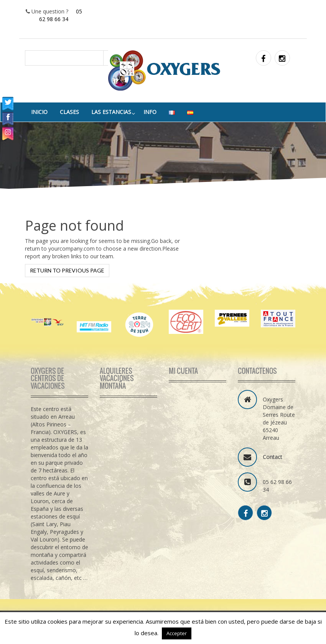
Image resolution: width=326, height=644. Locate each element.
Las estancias (111, 112)
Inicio (39, 112)
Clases (69, 112)
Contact (272, 457)
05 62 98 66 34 (61, 15)
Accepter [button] (177, 633)
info (150, 112)
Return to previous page (67, 270)
